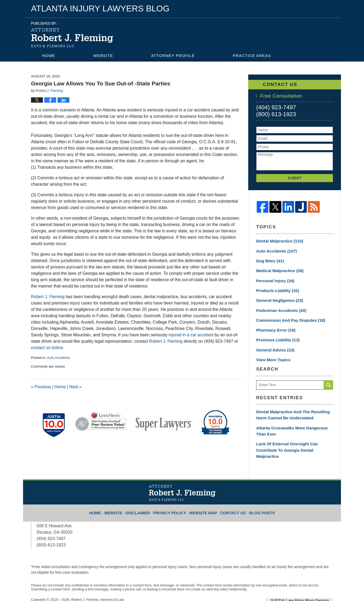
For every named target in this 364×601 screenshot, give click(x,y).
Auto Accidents (59, 358)
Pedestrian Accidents (277, 306)
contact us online (47, 348)
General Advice (273, 343)
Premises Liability (274, 333)
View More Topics (272, 352)
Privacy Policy (173, 492)
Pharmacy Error (273, 324)
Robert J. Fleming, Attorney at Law (98, 582)
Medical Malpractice (276, 268)
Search (328, 377)
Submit (295, 178)
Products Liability (274, 287)
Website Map (202, 492)
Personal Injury (272, 278)
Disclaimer (145, 492)
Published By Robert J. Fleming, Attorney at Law (287, 34)
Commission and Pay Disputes (285, 315)
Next (75, 387)
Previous (41, 387)
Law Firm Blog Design (308, 582)
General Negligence (276, 296)
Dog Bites (268, 259)
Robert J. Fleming (48, 297)
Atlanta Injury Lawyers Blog (72, 35)
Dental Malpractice (276, 241)
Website (103, 56)
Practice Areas (252, 56)
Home (49, 56)
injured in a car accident (191, 335)
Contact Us (56, 65)
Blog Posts (256, 492)
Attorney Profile (173, 56)
